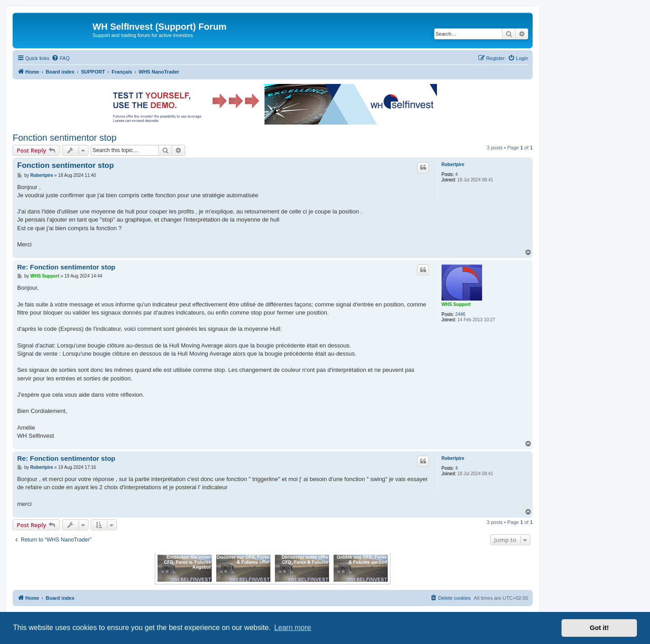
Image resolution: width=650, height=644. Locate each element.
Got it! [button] (599, 628)
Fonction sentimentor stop (65, 138)
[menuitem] (60, 58)
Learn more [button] (292, 628)
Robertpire (453, 164)
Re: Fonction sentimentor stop (66, 267)
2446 (460, 314)
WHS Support (456, 304)
